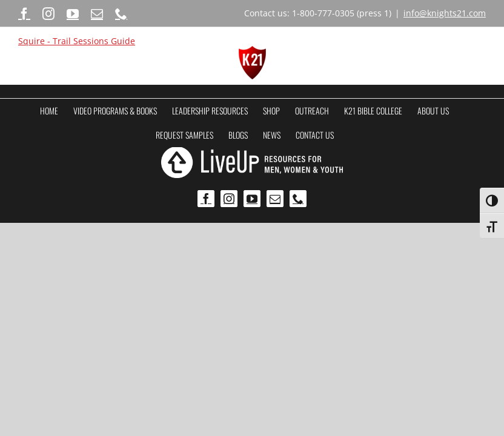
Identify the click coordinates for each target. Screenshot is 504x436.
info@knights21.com (445, 13)
